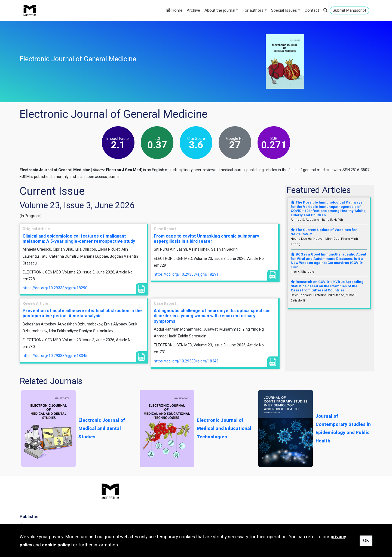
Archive (193, 10)
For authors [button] (253, 10)
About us (208, 510)
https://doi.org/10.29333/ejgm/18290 (55, 288)
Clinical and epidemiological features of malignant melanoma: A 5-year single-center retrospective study (79, 239)
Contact (312, 10)
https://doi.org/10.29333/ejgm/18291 (186, 274)
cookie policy (56, 545)
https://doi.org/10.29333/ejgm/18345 (55, 356)
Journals (117, 502)
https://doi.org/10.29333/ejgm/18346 (186, 361)
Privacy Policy (303, 502)
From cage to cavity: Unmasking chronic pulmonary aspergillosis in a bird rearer (206, 239)
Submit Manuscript (349, 10)
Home (174, 10)
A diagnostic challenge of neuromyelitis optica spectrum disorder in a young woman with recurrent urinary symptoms (212, 316)
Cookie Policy (302, 510)
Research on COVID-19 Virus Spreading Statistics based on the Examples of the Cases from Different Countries (327, 286)
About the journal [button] (220, 10)
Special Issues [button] (284, 10)
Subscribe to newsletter (128, 517)
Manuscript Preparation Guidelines (227, 517)
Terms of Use (302, 495)
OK (366, 541)
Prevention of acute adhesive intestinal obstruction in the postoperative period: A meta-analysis (82, 313)
